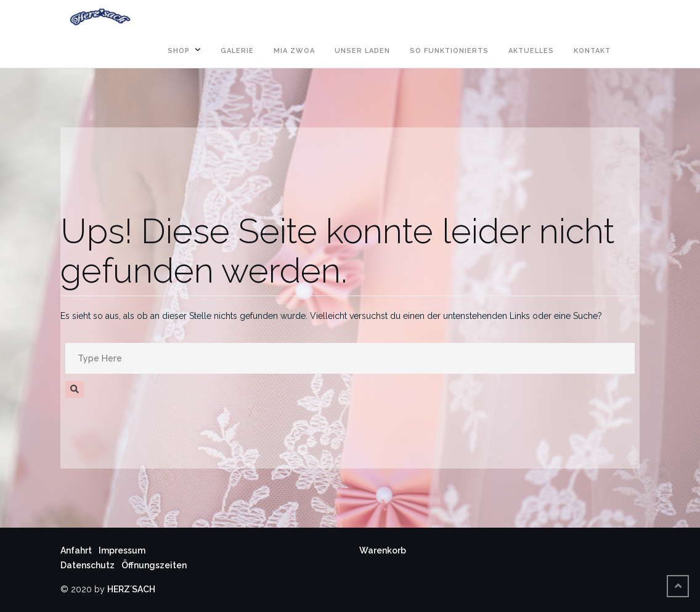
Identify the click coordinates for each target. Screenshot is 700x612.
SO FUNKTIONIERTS (449, 51)
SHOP (179, 51)
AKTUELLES (531, 51)
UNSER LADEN (362, 51)
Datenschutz (87, 565)
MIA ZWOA (294, 51)
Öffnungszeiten (154, 565)
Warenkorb (383, 550)
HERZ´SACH (131, 589)
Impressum (122, 550)
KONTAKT (592, 51)
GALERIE (237, 51)
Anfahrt (76, 550)
